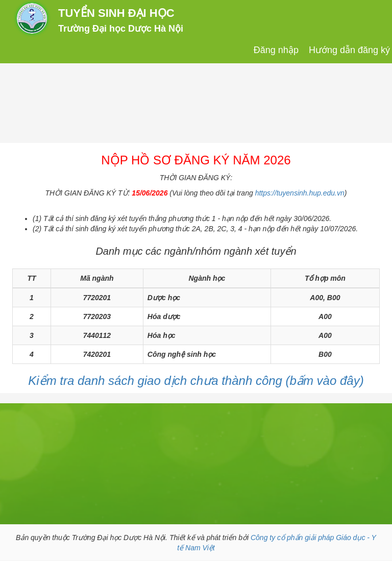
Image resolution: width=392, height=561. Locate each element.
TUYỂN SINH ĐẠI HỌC (116, 13)
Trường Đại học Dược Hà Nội (121, 29)
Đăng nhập (276, 50)
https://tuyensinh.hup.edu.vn (300, 193)
